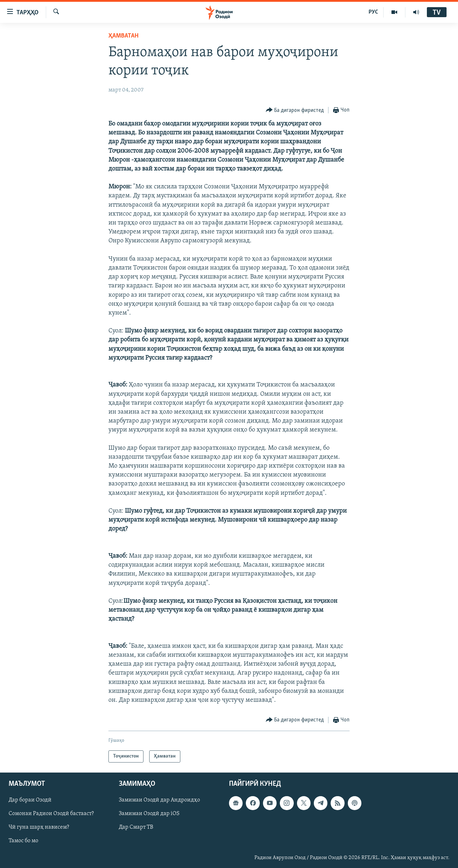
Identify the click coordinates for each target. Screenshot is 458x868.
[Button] (295, 110)
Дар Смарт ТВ (136, 828)
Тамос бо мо (23, 841)
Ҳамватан (123, 36)
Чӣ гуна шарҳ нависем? (39, 828)
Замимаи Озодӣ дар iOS (149, 814)
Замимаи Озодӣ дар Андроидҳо (159, 800)
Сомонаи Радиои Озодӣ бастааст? (51, 814)
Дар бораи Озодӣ (30, 800)
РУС (373, 12)
